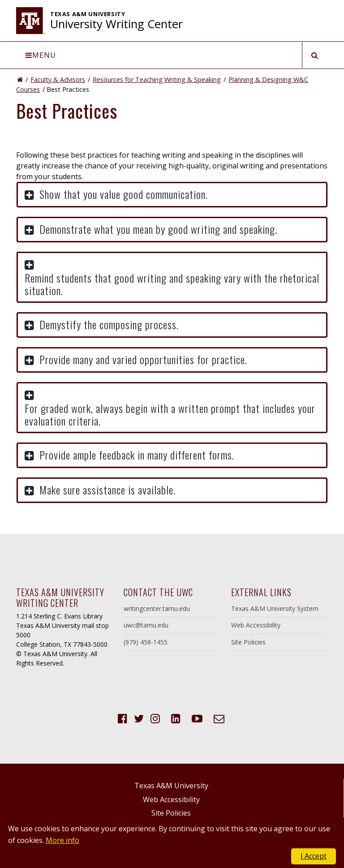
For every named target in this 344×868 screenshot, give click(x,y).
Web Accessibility (256, 625)
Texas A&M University (171, 786)
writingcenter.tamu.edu (157, 608)
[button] (172, 195)
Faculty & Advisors (58, 79)
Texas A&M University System (275, 608)
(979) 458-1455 (146, 642)
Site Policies (248, 642)
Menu (41, 55)
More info (62, 840)
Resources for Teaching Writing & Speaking (157, 79)
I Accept (314, 856)
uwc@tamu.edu (146, 625)
